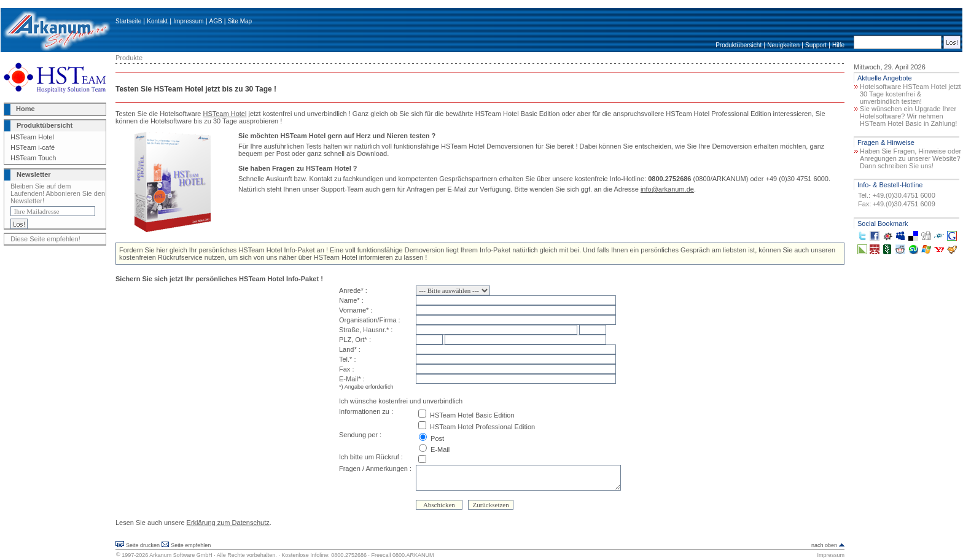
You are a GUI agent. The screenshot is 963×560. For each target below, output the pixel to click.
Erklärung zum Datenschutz (228, 523)
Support (816, 45)
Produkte (129, 58)
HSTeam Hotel (32, 137)
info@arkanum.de (667, 189)
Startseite (128, 21)
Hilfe (838, 45)
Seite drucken (143, 545)
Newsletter (34, 174)
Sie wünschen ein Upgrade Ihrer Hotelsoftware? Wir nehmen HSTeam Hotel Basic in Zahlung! (908, 116)
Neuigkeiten (783, 45)
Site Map (240, 21)
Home (25, 109)
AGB (216, 21)
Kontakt (157, 21)
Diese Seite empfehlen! (45, 239)
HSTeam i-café (33, 147)
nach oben (824, 545)
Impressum (188, 21)
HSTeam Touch (33, 158)
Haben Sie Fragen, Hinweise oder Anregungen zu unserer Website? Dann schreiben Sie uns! (910, 158)
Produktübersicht (739, 45)
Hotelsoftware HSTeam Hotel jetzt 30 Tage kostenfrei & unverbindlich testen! (910, 94)
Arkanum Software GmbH (181, 555)
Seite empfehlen (191, 545)
